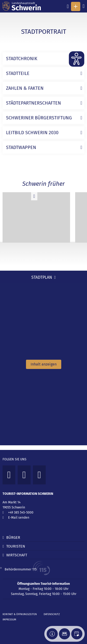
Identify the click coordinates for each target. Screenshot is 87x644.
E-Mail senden (19, 518)
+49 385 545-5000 (21, 512)
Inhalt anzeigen (44, 364)
